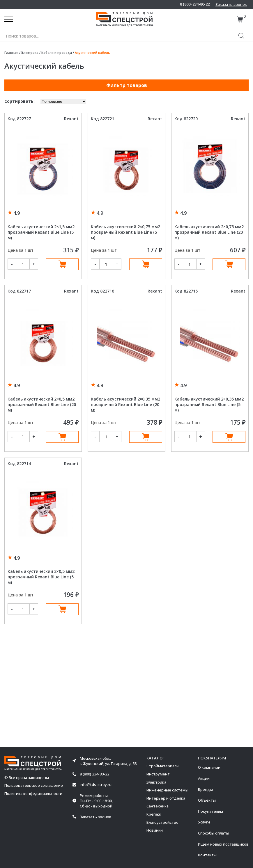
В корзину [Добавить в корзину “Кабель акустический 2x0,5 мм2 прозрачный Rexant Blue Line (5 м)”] (62, 609)
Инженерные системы (167, 790)
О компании (209, 767)
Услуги (204, 822)
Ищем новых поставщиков (223, 844)
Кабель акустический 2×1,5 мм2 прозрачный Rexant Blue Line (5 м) (41, 232)
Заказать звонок (231, 4)
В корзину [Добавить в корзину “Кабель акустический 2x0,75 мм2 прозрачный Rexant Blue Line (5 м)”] (146, 264)
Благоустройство (162, 822)
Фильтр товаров (127, 85)
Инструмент (158, 774)
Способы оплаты (214, 833)
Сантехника (158, 806)
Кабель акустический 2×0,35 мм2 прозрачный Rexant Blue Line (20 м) (125, 404)
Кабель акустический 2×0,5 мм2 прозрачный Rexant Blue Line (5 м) (41, 577)
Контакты (207, 855)
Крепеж (154, 814)
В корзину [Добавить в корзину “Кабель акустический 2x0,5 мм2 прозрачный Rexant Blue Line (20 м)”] (62, 437)
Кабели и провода (57, 53)
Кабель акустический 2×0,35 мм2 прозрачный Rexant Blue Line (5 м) (209, 404)
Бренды (205, 789)
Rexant (71, 119)
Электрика (30, 53)
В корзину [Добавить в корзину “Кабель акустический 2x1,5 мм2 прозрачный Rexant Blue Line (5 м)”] (62, 264)
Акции (204, 778)
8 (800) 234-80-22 (195, 4)
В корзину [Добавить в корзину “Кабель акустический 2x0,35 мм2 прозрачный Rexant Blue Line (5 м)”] (229, 437)
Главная (11, 53)
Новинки (155, 830)
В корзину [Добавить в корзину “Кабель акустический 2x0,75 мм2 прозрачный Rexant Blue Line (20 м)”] (229, 264)
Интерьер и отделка (166, 798)
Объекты (207, 800)
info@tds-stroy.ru (96, 785)
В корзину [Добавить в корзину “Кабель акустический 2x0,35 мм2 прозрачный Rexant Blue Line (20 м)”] (146, 437)
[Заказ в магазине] (63, 101)
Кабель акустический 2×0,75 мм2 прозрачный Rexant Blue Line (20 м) (209, 232)
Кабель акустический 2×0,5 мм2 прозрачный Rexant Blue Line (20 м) (42, 404)
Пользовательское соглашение (34, 785)
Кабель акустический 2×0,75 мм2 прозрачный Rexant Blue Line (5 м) (125, 232)
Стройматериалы (163, 766)
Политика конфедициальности (33, 793)
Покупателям (210, 811)
